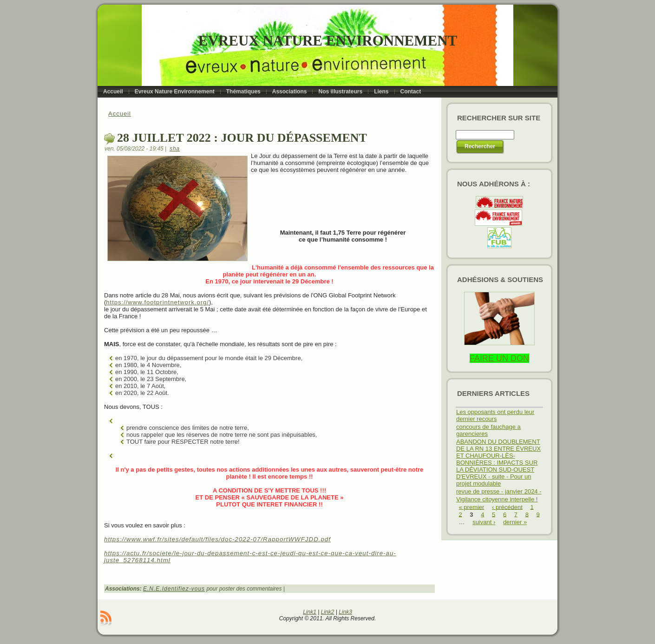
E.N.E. (153, 589)
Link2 (328, 612)
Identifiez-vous (183, 589)
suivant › (484, 522)
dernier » (515, 522)
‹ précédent (507, 507)
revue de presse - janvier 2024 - (499, 491)
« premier (472, 507)
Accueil (120, 114)
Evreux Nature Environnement (328, 41)
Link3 (345, 612)
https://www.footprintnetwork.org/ (157, 302)
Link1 (310, 612)
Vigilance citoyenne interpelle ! (497, 499)
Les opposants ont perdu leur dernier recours (495, 415)
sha (175, 149)
